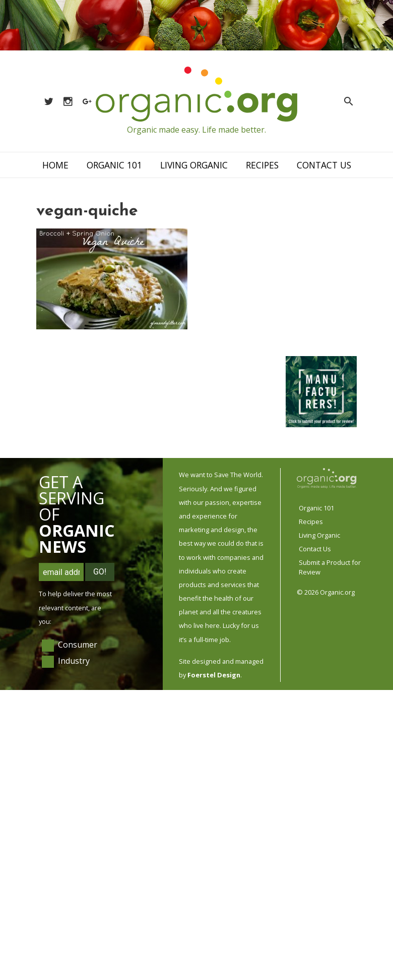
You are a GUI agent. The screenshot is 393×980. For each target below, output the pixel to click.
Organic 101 (114, 165)
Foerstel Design (214, 675)
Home (55, 165)
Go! (100, 572)
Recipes (262, 165)
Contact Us (324, 165)
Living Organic (194, 165)
